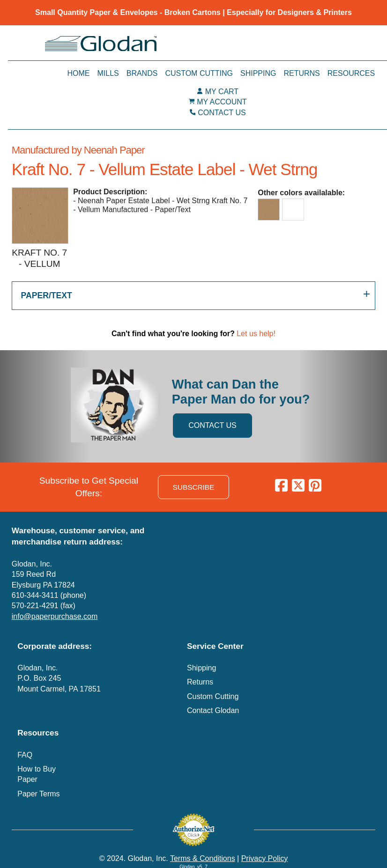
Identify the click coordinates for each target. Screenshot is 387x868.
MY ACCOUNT (222, 102)
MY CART (222, 92)
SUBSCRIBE (194, 487)
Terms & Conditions (203, 858)
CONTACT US (222, 113)
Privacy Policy (265, 858)
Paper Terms (38, 794)
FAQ (25, 755)
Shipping (258, 73)
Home (78, 73)
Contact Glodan (213, 710)
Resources (351, 73)
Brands (142, 73)
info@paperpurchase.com (55, 616)
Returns (301, 73)
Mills (108, 73)
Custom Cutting (199, 73)
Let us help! (256, 334)
